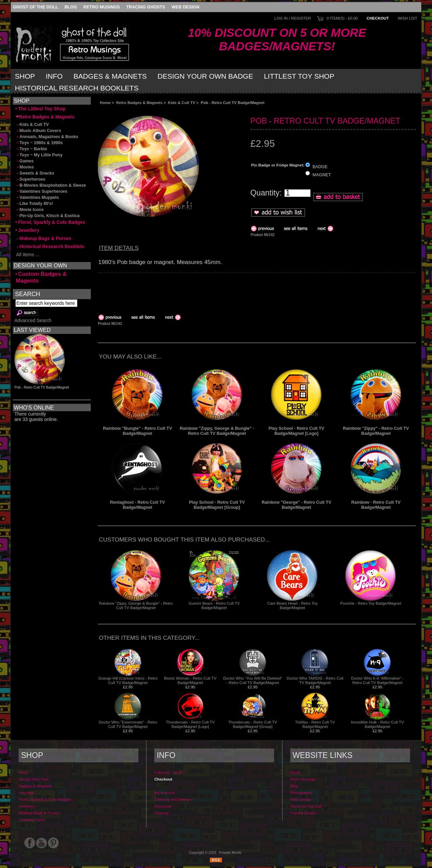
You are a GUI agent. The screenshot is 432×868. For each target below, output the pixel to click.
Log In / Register (293, 18)
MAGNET (322, 175)
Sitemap (161, 813)
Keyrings (26, 793)
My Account (164, 793)
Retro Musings (102, 7)
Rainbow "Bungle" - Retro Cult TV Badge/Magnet (138, 431)
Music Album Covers (38, 131)
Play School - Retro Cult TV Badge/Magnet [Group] (217, 505)
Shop (25, 76)
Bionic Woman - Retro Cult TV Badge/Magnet (190, 680)
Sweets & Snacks (35, 173)
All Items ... (28, 255)
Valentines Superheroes (42, 191)
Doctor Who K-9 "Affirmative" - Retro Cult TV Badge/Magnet (377, 680)
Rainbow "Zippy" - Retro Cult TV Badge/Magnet (376, 431)
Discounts (163, 806)
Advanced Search (33, 320)
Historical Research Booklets (77, 88)
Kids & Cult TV (182, 102)
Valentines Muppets (37, 198)
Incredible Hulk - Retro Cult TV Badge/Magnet (377, 724)
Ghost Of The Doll (35, 7)
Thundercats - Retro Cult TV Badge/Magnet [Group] (253, 724)
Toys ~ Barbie (32, 149)
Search (28, 294)
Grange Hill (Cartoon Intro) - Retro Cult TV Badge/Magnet (128, 680)
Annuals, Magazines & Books (47, 137)
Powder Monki (230, 853)
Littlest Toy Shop (299, 76)
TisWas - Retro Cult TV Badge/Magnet (315, 724)
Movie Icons (30, 210)
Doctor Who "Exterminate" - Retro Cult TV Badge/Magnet (128, 724)
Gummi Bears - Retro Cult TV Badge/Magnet (214, 605)
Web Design (186, 7)
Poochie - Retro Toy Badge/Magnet (371, 603)
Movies (25, 167)
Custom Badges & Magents (41, 277)
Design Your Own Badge (205, 76)
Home (105, 102)
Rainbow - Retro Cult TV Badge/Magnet (376, 505)
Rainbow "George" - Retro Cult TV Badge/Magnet (296, 505)
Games (25, 161)
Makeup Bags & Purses (44, 238)
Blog (71, 7)
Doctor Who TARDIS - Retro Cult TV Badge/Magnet (315, 680)
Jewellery (28, 230)
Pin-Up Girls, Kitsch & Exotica (48, 216)
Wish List (407, 18)
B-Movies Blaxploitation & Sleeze (51, 185)
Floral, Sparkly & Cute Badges (51, 222)
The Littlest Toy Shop (41, 109)
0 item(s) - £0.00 (342, 18)
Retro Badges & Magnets (139, 102)
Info (54, 76)
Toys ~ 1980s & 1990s (39, 143)
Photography (301, 793)
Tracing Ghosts (146, 7)
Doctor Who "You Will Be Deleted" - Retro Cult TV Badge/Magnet (253, 680)
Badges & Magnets (110, 76)
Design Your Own (34, 779)
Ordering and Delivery (173, 799)
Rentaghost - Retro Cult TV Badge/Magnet (138, 505)
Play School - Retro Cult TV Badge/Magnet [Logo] (296, 431)
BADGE (320, 166)
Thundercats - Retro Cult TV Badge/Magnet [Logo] (190, 724)
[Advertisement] (173, 110)
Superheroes (31, 179)
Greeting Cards (32, 820)
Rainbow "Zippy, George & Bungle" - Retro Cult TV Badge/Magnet (217, 431)
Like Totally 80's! (34, 204)
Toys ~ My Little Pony (39, 155)
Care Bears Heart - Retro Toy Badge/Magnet (292, 605)
